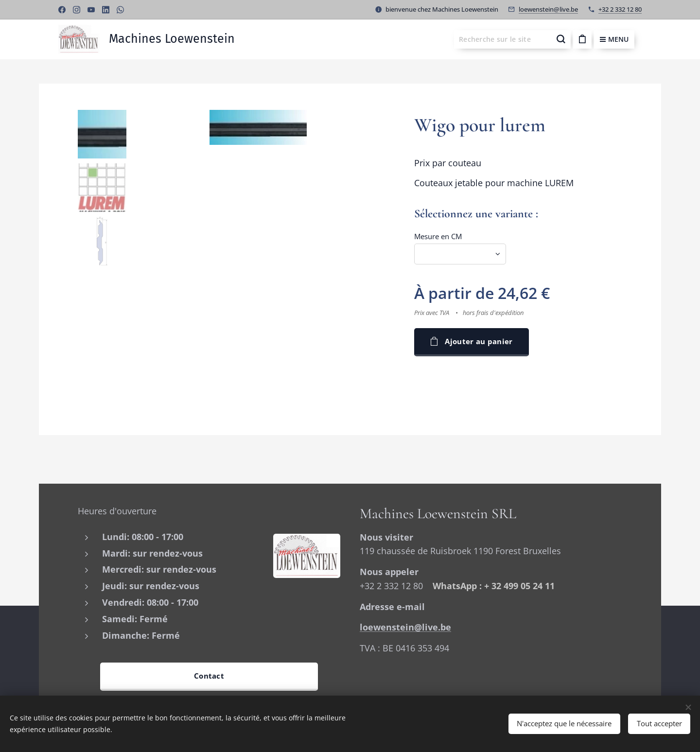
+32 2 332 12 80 (620, 9)
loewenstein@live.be (548, 9)
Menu (614, 39)
